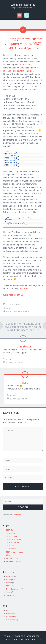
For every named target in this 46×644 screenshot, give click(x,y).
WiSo (9, 308)
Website (9, 478)
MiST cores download (15, 552)
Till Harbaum (23, 346)
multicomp (24, 312)
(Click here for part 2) (13, 295)
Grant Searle (24, 65)
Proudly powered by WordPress (22, 636)
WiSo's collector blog (23, 5)
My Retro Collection (14, 561)
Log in (9, 610)
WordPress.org (12, 620)
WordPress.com (32, 639)
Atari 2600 (13, 536)
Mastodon (17, 515)
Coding (9, 580)
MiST (15, 312)
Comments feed (12, 617)
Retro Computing (13, 589)
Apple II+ (13, 533)
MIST (8, 586)
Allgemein (10, 576)
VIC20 (12, 546)
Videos (9, 595)
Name (7, 462)
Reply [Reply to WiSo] (13, 395)
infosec (9, 583)
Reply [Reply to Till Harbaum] (9, 359)
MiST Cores (11, 530)
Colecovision (14, 543)
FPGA (9, 312)
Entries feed (11, 614)
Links (8, 555)
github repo (23, 289)
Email (8, 471)
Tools (8, 592)
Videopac (13, 549)
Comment (9, 432)
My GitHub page (13, 558)
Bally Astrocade (15, 539)
